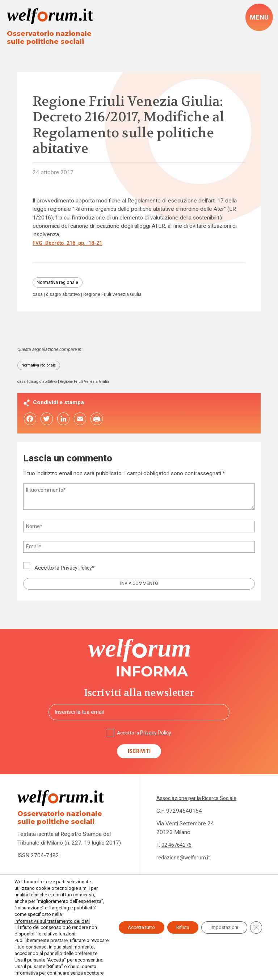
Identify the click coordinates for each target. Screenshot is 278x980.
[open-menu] (259, 18)
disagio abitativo (66, 297)
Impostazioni (220, 914)
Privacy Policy (78, 573)
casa (38, 297)
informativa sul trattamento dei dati (51, 908)
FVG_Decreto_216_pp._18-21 (71, 244)
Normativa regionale (60, 285)
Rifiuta (174, 914)
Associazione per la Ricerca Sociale (200, 808)
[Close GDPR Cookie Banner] (256, 914)
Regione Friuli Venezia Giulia (120, 297)
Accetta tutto (126, 914)
